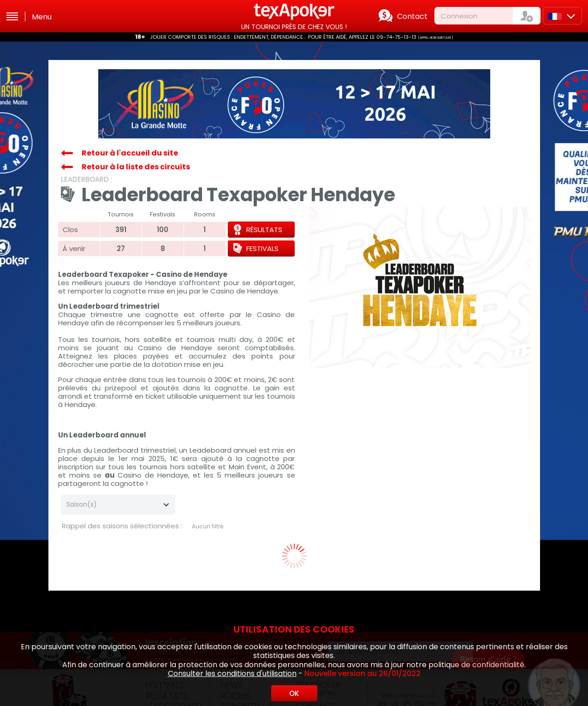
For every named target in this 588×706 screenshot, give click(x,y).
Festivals (262, 248)
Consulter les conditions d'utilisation (232, 673)
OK (294, 693)
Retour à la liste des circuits (136, 167)
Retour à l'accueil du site (130, 153)
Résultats (264, 230)
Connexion (459, 16)
